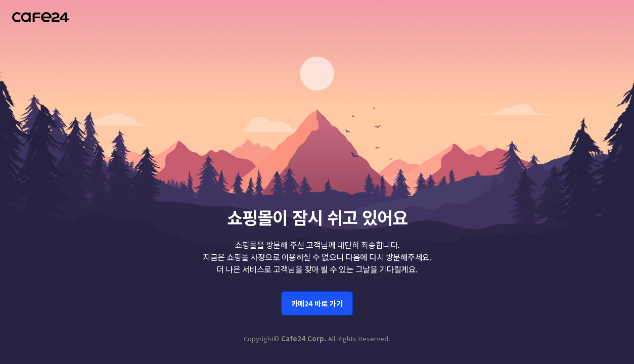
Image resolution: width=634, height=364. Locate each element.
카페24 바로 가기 (317, 301)
